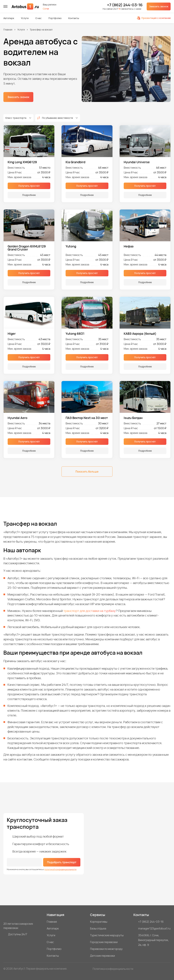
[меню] (5, 6)
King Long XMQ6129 (22, 162)
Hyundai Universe (137, 162)
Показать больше (87, 472)
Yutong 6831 (75, 334)
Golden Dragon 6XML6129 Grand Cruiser (27, 248)
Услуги (25, 18)
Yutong (71, 246)
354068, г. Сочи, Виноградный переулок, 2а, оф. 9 (153, 940)
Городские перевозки (104, 942)
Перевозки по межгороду (106, 949)
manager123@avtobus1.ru (154, 928)
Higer (12, 334)
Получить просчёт (29, 186)
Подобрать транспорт (62, 862)
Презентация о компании (154, 18)
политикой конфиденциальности (60, 869)
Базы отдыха (98, 928)
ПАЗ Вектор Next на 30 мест (87, 418)
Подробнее (29, 195)
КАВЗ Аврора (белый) (140, 334)
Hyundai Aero (18, 418)
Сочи (46, 9)
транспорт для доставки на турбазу (90, 611)
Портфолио (55, 18)
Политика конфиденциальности (113, 969)
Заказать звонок (159, 6)
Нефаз (129, 246)
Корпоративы (99, 922)
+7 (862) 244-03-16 (125, 5)
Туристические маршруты (107, 935)
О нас (38, 18)
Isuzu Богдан (133, 418)
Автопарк (9, 18)
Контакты (74, 18)
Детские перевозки (102, 956)
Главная (8, 30)
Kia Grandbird (75, 162)
